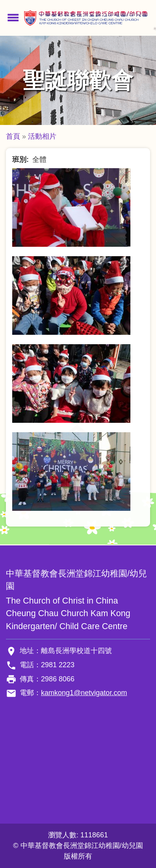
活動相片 (42, 136)
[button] (71, 207)
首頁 (13, 136)
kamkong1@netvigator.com (84, 693)
